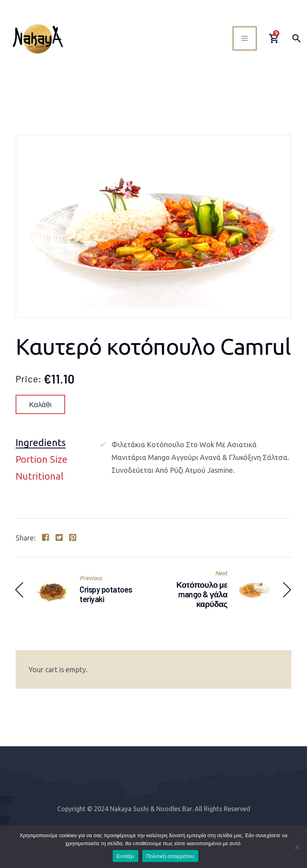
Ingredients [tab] (41, 443)
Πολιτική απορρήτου (170, 856)
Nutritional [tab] (40, 477)
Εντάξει (126, 856)
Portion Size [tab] (42, 460)
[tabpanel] (195, 457)
